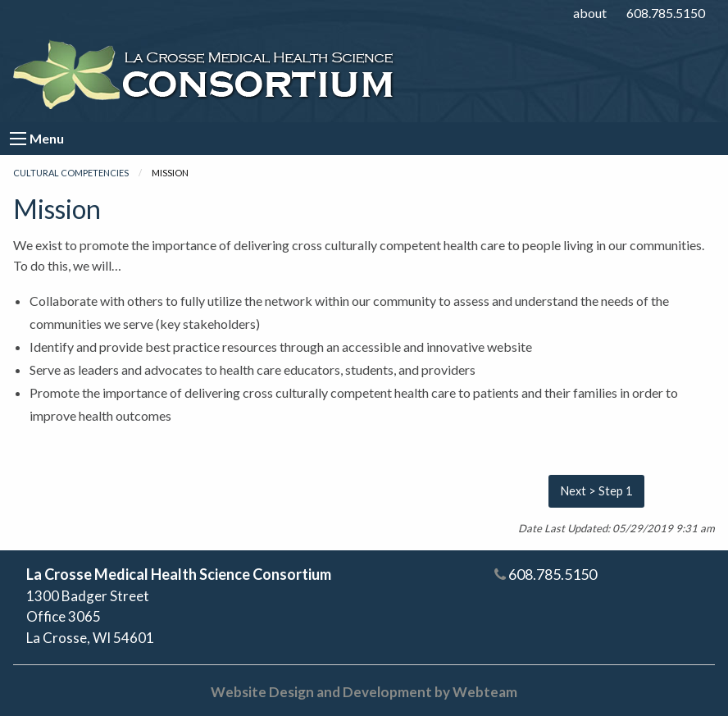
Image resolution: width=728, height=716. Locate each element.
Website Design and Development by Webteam (364, 692)
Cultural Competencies (71, 173)
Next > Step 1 (596, 491)
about (590, 13)
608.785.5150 (666, 13)
